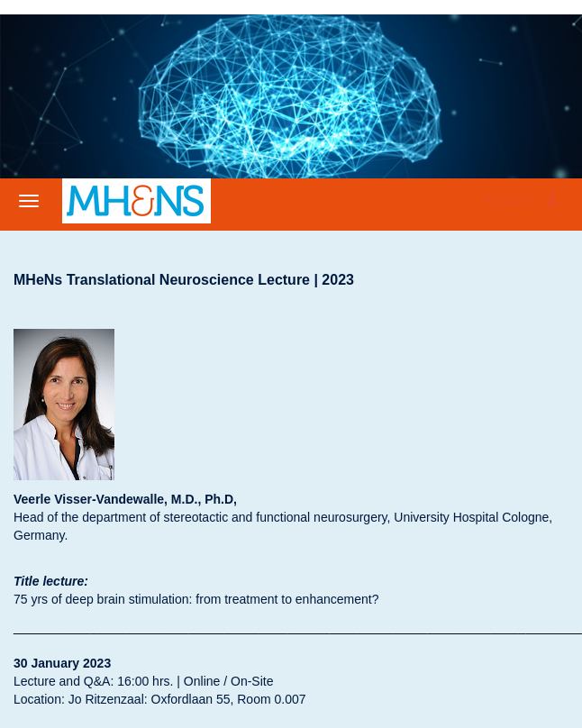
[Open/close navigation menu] (29, 201)
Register (507, 200)
